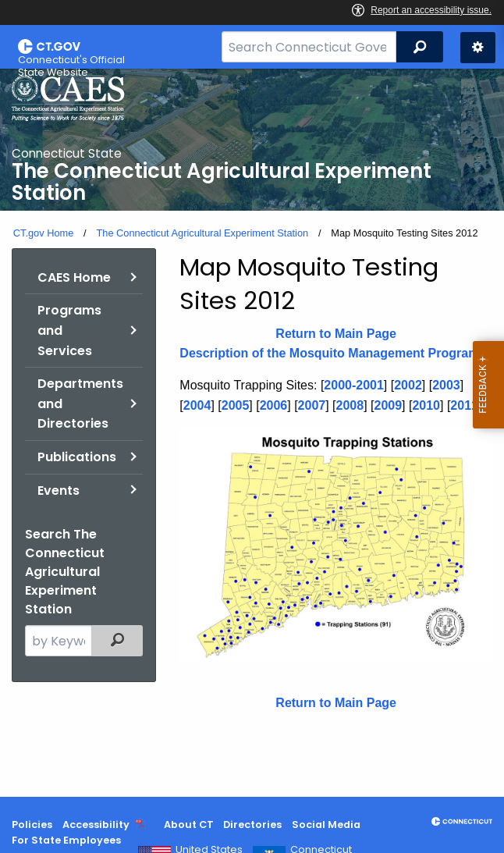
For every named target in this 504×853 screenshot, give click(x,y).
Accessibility (96, 825)
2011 (464, 405)
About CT (189, 825)
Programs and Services (69, 330)
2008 (350, 405)
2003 (446, 385)
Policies (32, 825)
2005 (236, 405)
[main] (252, 433)
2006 (274, 405)
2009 (388, 405)
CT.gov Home (44, 233)
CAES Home (74, 277)
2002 (408, 385)
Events (59, 490)
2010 (426, 405)
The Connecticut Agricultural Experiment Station (202, 233)
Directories (252, 825)
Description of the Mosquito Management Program (329, 353)
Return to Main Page (336, 334)
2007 (312, 405)
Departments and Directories (80, 403)
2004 (197, 405)
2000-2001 (354, 385)
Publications (77, 457)
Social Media (326, 825)
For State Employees (66, 840)
